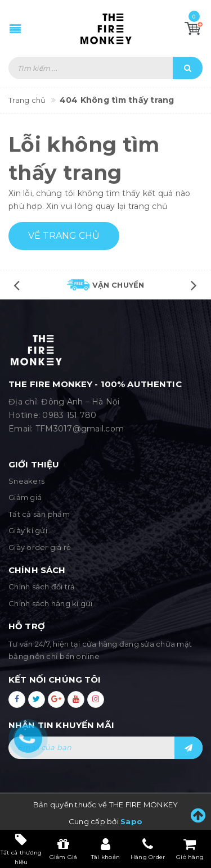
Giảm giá (25, 497)
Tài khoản (105, 849)
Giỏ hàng (190, 849)
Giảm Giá (64, 849)
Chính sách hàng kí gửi (51, 603)
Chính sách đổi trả (42, 587)
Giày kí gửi (28, 530)
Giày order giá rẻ (40, 547)
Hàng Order (148, 849)
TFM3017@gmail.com (80, 429)
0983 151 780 (69, 415)
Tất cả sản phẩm (39, 514)
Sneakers (26, 481)
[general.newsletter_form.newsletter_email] (105, 748)
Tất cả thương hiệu (21, 849)
